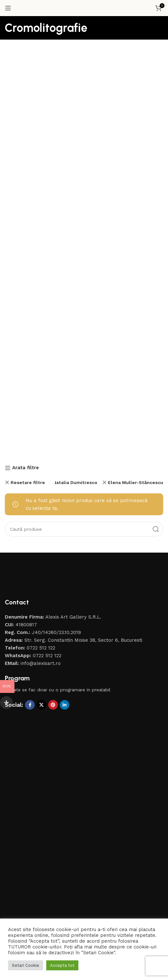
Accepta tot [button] (62, 965)
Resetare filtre (28, 482)
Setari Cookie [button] (26, 965)
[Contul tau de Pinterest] (53, 705)
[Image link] (47, 580)
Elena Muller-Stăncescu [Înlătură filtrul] (136, 482)
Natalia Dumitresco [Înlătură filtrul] (75, 482)
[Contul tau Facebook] (30, 705)
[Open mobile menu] (8, 8)
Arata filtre (26, 468)
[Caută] (84, 529)
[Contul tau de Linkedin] (65, 705)
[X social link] (41, 705)
